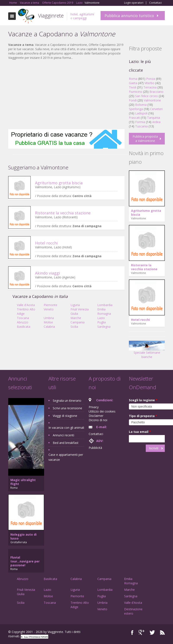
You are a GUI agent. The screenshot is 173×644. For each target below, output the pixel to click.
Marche (76, 318)
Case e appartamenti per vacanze (66, 457)
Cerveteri (156, 109)
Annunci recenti (63, 435)
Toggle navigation (12, 16)
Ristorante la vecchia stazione (63, 213)
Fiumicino (136, 92)
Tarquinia (154, 118)
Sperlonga (136, 109)
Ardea (156, 122)
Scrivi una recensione (67, 408)
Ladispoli (141, 113)
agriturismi (87, 14)
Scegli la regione (143, 400)
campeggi (80, 18)
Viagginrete (51, 15)
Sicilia (74, 327)
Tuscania (141, 126)
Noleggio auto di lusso (23, 536)
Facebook (132, 632)
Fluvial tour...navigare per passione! (25, 561)
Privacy (94, 407)
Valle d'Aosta (26, 305)
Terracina (150, 87)
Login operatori (134, 3)
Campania (78, 322)
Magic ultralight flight (23, 482)
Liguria (75, 305)
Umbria (49, 318)
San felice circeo (147, 96)
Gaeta (133, 83)
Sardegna (104, 327)
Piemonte (50, 305)
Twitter (152, 632)
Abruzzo (23, 322)
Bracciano (156, 92)
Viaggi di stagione (65, 416)
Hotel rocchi (46, 243)
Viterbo (149, 83)
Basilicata (24, 327)
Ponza (151, 79)
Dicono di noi (98, 420)
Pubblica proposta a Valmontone (145, 139)
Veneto (49, 309)
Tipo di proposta (143, 416)
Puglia (102, 322)
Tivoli (133, 87)
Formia (140, 122)
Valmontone (152, 100)
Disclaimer (96, 416)
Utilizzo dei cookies (102, 411)
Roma (133, 79)
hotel (74, 14)
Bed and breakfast (66, 443)
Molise (48, 322)
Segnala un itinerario (67, 401)
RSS (162, 632)
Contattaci (155, 3)
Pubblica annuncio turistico (129, 16)
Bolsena (141, 105)
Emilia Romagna (104, 311)
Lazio (101, 318)
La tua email (140, 432)
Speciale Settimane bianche (147, 351)
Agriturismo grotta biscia (59, 183)
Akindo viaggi (47, 273)
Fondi (133, 100)
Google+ (142, 632)
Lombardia (105, 305)
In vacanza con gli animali (66, 428)
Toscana (23, 318)
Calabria (49, 327)
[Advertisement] (66, 95)
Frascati (134, 118)
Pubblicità (95, 448)
